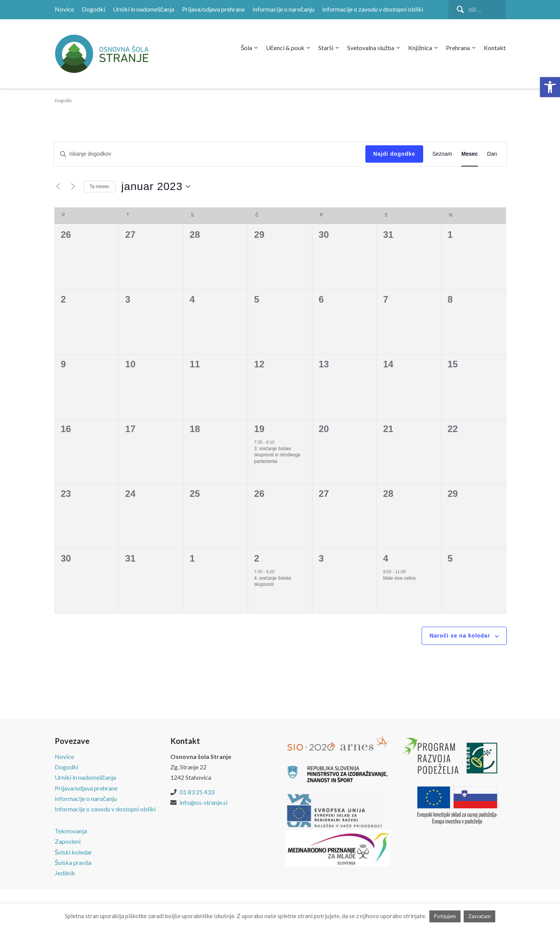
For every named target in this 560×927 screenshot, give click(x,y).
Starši (326, 48)
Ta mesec (100, 187)
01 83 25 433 (197, 792)
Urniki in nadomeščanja (144, 9)
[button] (550, 87)
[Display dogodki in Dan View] (492, 154)
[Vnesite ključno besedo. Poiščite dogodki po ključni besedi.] (210, 154)
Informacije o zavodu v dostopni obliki (373, 9)
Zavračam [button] (480, 916)
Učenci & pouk (285, 48)
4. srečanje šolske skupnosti (272, 581)
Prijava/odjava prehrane (213, 9)
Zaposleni (68, 841)
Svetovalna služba (371, 48)
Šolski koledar (73, 852)
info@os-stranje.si (203, 802)
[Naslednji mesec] (73, 187)
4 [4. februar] (386, 558)
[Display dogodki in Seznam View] (442, 154)
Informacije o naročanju (283, 9)
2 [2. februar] (256, 558)
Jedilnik (65, 873)
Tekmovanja (71, 831)
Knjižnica (420, 48)
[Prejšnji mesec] (58, 187)
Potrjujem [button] (445, 916)
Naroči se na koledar (460, 636)
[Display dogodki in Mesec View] (470, 154)
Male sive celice (399, 578)
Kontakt (495, 48)
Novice (64, 9)
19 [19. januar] (259, 429)
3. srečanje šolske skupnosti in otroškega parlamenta (277, 455)
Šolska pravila (73, 862)
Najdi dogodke (394, 154)
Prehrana (458, 48)
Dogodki (93, 9)
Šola (246, 48)
